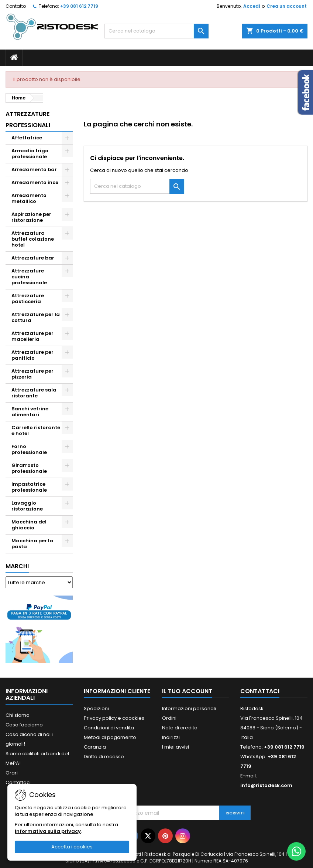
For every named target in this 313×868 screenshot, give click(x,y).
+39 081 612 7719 (79, 6)
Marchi (17, 566)
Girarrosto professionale (29, 468)
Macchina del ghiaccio (29, 525)
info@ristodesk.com (266, 785)
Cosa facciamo (24, 725)
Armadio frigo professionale (30, 154)
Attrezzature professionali (28, 120)
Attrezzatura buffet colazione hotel (33, 239)
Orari (12, 773)
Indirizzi (171, 737)
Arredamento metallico (29, 198)
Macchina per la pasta (32, 544)
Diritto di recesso (104, 757)
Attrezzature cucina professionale (29, 277)
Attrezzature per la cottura (36, 317)
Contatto (16, 6)
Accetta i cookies (72, 847)
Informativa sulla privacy (48, 831)
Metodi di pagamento (110, 737)
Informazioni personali (189, 708)
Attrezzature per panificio (32, 355)
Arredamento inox (35, 182)
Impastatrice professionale (29, 487)
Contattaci (18, 782)
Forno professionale (29, 449)
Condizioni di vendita (109, 728)
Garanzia (95, 747)
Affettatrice (27, 138)
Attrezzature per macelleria (32, 336)
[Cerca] (157, 31)
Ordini (169, 718)
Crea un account (287, 6)
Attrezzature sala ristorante (34, 393)
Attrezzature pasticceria (28, 299)
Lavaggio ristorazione (27, 506)
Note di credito (180, 728)
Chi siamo (18, 715)
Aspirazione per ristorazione (31, 217)
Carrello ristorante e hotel (36, 430)
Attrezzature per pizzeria (32, 374)
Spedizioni (96, 708)
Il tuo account (187, 691)
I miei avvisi (176, 747)
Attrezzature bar (33, 258)
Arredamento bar (34, 169)
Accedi (252, 6)
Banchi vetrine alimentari (30, 412)
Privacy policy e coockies (114, 718)
